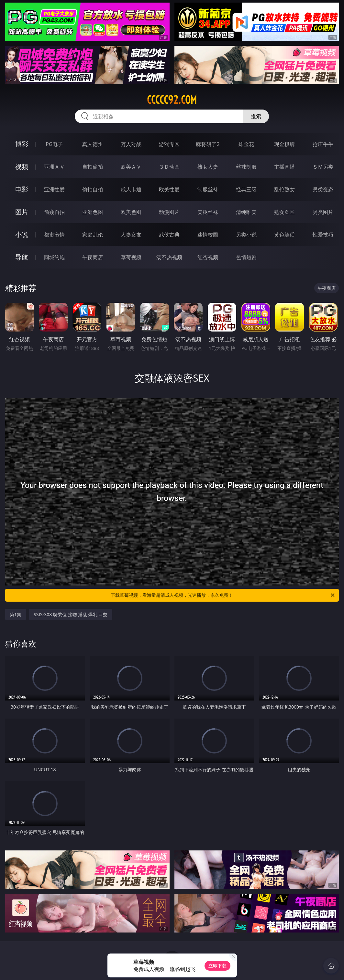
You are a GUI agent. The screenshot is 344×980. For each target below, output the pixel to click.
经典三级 (246, 189)
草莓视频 (131, 257)
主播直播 (284, 167)
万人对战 (131, 144)
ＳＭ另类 (323, 167)
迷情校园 (208, 235)
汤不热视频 (169, 257)
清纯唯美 (246, 212)
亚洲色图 (93, 212)
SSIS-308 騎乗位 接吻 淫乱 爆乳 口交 (71, 614)
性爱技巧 (323, 235)
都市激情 (54, 235)
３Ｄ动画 (169, 167)
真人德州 (93, 144)
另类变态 (323, 189)
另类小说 (246, 235)
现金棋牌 (284, 144)
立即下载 (217, 966)
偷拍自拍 (93, 189)
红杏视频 (208, 257)
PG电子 (54, 144)
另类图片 (323, 212)
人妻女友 (131, 235)
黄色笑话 (284, 235)
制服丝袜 (208, 189)
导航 (22, 257)
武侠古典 (169, 235)
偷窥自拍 (54, 212)
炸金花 (246, 144)
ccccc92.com (172, 100)
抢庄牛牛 (323, 144)
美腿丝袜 (208, 212)
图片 (22, 212)
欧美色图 (131, 212)
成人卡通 (131, 189)
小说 (22, 234)
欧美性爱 (169, 189)
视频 (22, 167)
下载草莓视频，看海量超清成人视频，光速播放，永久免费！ (223, 595)
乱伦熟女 (284, 189)
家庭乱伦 (93, 235)
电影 (22, 189)
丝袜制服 (246, 167)
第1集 (16, 614)
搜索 (256, 116)
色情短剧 (246, 257)
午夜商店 (93, 257)
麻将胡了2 (208, 144)
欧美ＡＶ (131, 167)
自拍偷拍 (93, 167)
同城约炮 (54, 257)
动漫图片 (169, 212)
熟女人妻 (208, 167)
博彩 (22, 144)
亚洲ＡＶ (54, 167)
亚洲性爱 (54, 189)
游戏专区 (169, 144)
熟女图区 (284, 212)
